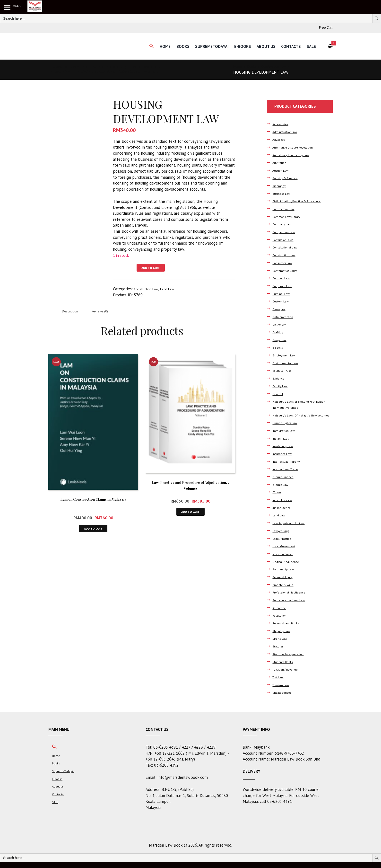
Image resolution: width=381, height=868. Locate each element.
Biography (280, 186)
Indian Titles (282, 444)
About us (263, 46)
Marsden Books (284, 560)
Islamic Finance (284, 483)
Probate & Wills (285, 590)
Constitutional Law (287, 247)
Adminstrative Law (287, 132)
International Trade (288, 475)
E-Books (238, 46)
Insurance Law (284, 460)
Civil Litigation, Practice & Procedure (300, 201)
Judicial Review (284, 506)
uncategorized (284, 698)
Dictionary (280, 324)
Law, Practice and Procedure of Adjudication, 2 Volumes (191, 487)
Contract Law (283, 278)
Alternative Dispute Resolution (296, 147)
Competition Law (285, 232)
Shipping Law (283, 637)
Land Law (175, 290)
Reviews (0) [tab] (108, 313)
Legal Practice (283, 544)
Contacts (289, 46)
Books (175, 46)
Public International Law (291, 606)
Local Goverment (285, 552)
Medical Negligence (287, 567)
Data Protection (285, 317)
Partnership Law (285, 575)
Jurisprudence (283, 513)
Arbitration (281, 163)
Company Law (283, 224)
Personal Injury (284, 583)
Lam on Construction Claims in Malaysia (93, 501)
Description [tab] (73, 313)
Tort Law (279, 683)
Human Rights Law (287, 429)
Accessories (282, 124)
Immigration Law (285, 437)
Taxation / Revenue (288, 675)
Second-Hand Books (288, 629)
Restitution (281, 621)
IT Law (278, 498)
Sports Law (281, 644)
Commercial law (284, 209)
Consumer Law (284, 263)
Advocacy (280, 139)
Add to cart (154, 269)
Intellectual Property (289, 467)
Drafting (279, 332)
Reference (280, 614)
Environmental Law (287, 363)
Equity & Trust (284, 370)
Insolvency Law (284, 452)
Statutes (279, 652)
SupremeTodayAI (206, 46)
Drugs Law (281, 340)
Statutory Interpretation (291, 660)
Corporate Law (284, 286)
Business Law (283, 193)
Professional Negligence (291, 598)
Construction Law (281, 67)
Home (156, 46)
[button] (141, 46)
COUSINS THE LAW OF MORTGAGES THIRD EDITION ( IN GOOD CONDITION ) (117, 67)
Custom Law (282, 301)
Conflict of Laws (285, 240)
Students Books (285, 668)
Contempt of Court (287, 270)
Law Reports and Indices (292, 529)
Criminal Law (282, 294)
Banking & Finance (287, 178)
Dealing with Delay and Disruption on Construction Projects (118, 71)
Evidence (279, 378)
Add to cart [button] (93, 532)
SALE (311, 46)
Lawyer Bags (282, 536)
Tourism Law (282, 691)
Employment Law (286, 355)
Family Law (281, 386)
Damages (280, 309)
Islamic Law (281, 490)
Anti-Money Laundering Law (294, 155)
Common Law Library (288, 217)
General (278, 394)
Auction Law (282, 170)
